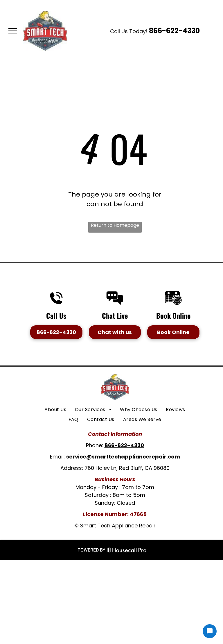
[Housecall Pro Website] (127, 551)
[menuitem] (55, 410)
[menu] (13, 31)
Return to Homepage (115, 225)
